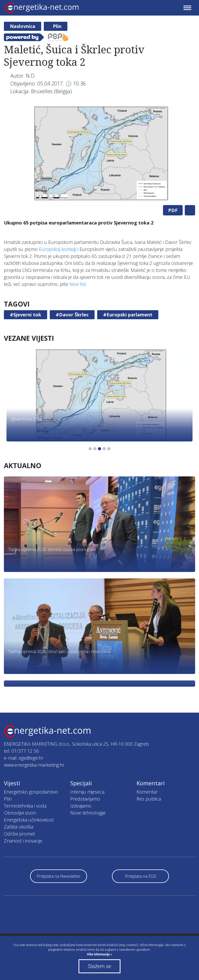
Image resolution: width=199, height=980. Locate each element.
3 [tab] (99, 449)
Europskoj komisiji (58, 249)
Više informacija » (100, 954)
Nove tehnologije (88, 813)
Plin (57, 26)
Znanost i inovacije (23, 841)
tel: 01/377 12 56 (21, 751)
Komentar (147, 792)
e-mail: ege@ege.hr (24, 758)
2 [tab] (95, 449)
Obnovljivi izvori (20, 813)
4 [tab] (104, 449)
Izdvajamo (81, 806)
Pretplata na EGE (141, 876)
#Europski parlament (128, 315)
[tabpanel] (99, 153)
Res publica (149, 799)
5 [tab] (109, 449)
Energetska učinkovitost (29, 820)
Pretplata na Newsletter (59, 876)
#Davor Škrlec (72, 315)
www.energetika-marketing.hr (34, 765)
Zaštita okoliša (19, 827)
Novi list (78, 284)
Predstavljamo (85, 799)
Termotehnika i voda (25, 806)
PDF (173, 210)
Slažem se (99, 966)
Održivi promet (19, 834)
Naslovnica (23, 26)
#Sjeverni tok (26, 315)
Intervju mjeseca (87, 792)
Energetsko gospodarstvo (31, 792)
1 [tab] (90, 449)
